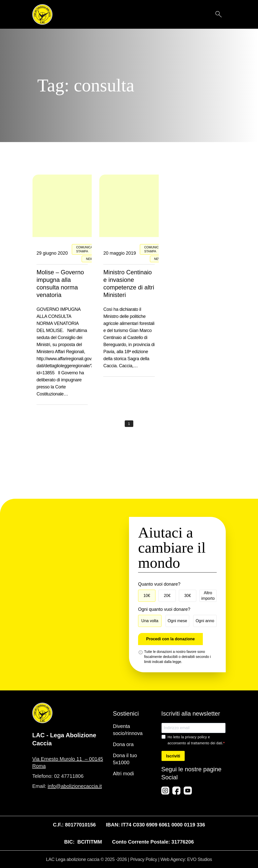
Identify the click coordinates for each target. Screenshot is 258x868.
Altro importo (208, 596)
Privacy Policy (144, 859)
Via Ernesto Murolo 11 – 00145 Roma (68, 762)
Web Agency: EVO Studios (186, 859)
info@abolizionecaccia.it (75, 786)
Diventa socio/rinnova (128, 730)
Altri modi (123, 774)
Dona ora (123, 744)
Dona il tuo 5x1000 (125, 759)
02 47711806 (69, 776)
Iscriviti (173, 756)
